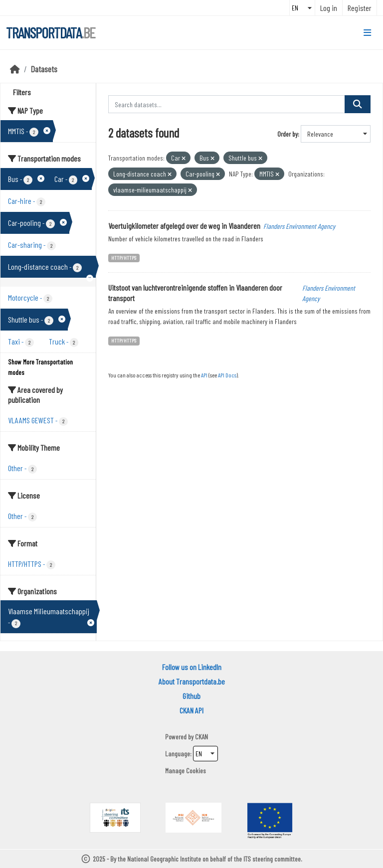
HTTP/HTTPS (124, 258)
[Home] (15, 69)
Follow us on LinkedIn (192, 667)
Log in (329, 8)
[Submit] (358, 104)
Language (178, 754)
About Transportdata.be (192, 681)
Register (360, 8)
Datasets (44, 69)
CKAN (201, 737)
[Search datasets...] (227, 104)
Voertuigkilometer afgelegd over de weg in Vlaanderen (184, 226)
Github (191, 696)
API (204, 375)
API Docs (227, 375)
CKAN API (191, 710)
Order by (287, 134)
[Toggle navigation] (367, 33)
